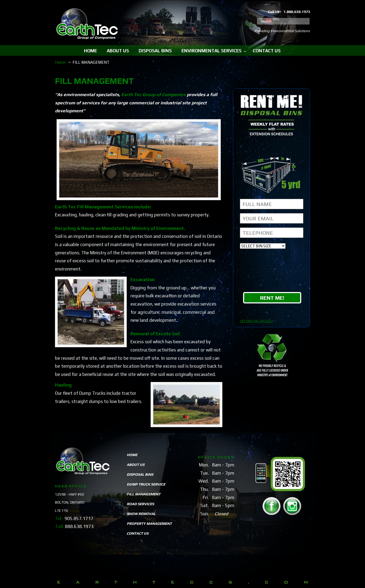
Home (60, 62)
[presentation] (272, 272)
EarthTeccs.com (87, 24)
